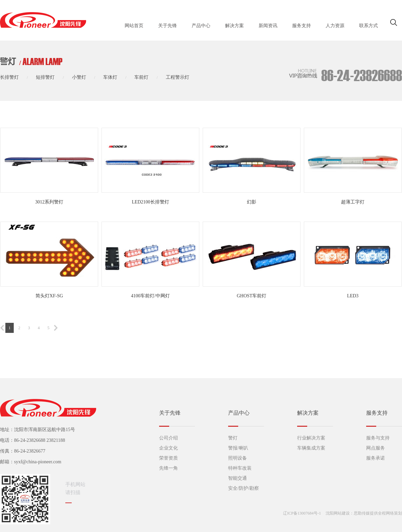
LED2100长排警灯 (150, 202)
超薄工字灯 (353, 202)
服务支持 (301, 26)
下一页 (56, 328)
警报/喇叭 (238, 448)
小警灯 (79, 77)
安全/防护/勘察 (244, 488)
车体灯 (110, 77)
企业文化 (169, 448)
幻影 (252, 202)
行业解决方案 (311, 438)
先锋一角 (169, 468)
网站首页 (134, 26)
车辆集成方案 (311, 448)
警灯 (233, 438)
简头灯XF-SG (49, 296)
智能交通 (238, 478)
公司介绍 (169, 438)
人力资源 (335, 26)
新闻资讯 (268, 26)
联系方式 (368, 26)
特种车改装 (240, 468)
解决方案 (234, 26)
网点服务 (376, 448)
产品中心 (201, 26)
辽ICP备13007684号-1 (302, 513)
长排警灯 (9, 77)
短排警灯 (45, 77)
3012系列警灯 (49, 202)
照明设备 (238, 458)
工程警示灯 (178, 77)
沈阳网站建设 (338, 513)
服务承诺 (376, 458)
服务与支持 (378, 438)
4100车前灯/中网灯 (150, 296)
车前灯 (141, 77)
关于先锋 (167, 26)
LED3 (353, 296)
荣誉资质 (169, 458)
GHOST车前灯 (252, 296)
